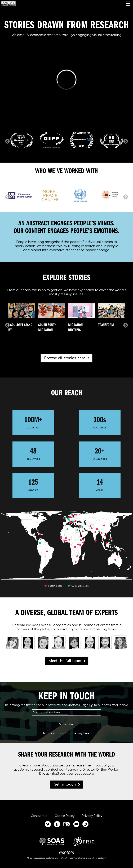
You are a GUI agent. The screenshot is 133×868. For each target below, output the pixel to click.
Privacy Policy (92, 816)
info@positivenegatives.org (72, 774)
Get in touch (65, 784)
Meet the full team (65, 661)
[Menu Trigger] (128, 3)
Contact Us (39, 816)
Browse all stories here (65, 358)
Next (125, 141)
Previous (7, 141)
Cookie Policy (65, 816)
